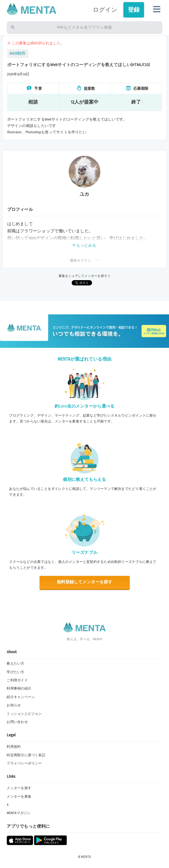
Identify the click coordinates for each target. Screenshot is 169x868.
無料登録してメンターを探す (84, 582)
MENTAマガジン (19, 813)
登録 (134, 10)
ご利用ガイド (17, 680)
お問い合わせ (17, 722)
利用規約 (14, 747)
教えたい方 (15, 664)
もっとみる (84, 245)
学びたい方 (15, 672)
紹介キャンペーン (21, 697)
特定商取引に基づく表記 (26, 755)
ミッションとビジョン (24, 714)
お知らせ (14, 705)
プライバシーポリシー (24, 763)
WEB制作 (18, 54)
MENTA (86, 857)
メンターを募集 (19, 797)
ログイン (105, 10)
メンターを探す (19, 788)
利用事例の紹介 (19, 689)
